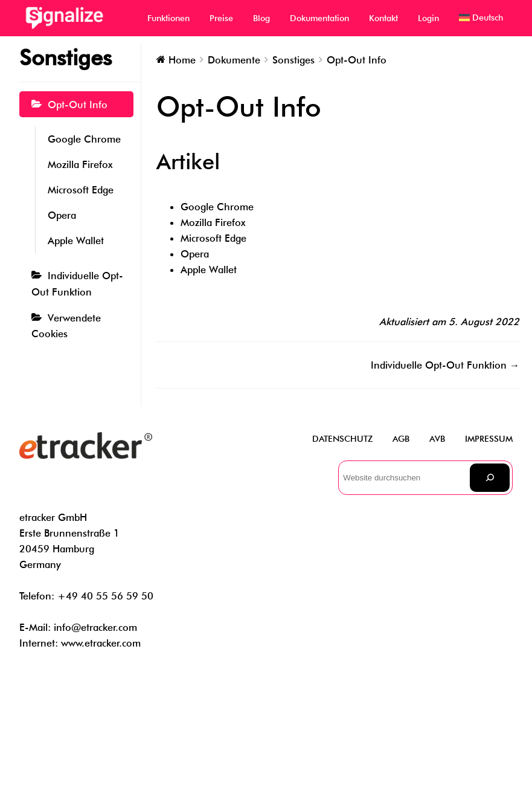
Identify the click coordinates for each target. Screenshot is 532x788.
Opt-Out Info (78, 105)
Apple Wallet (76, 241)
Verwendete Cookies (66, 326)
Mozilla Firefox (80, 164)
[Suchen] (490, 478)
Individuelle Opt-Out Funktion (77, 283)
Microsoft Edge (81, 190)
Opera (62, 215)
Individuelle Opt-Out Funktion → (445, 365)
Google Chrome (84, 139)
